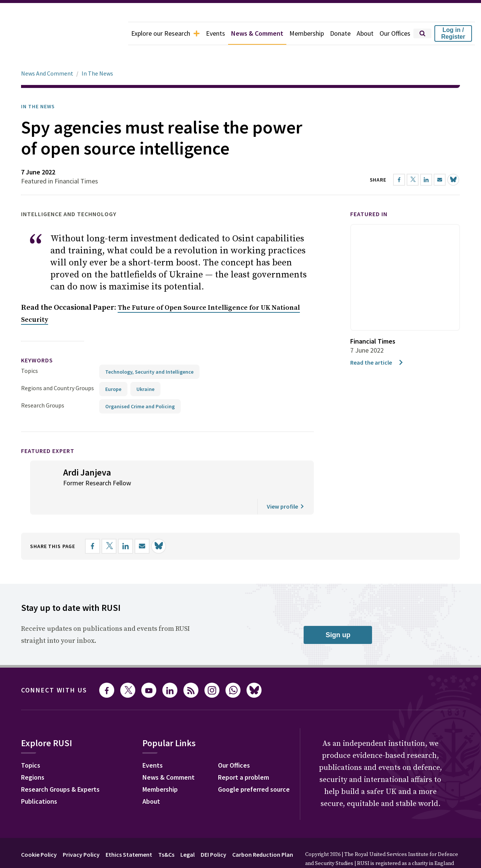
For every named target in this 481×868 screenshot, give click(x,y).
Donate (340, 33)
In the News (38, 85)
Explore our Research (166, 33)
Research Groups (43, 384)
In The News (97, 52)
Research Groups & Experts (60, 768)
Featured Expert (48, 430)
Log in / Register (453, 33)
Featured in (369, 193)
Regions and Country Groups (57, 367)
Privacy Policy (81, 833)
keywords (37, 339)
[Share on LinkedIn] (126, 525)
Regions (33, 756)
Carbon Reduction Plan (263, 833)
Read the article (377, 341)
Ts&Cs (166, 833)
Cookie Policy (39, 833)
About (365, 33)
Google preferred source (254, 768)
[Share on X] (109, 525)
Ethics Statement (129, 833)
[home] (64, 33)
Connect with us (54, 669)
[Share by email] (142, 525)
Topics (29, 350)
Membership (307, 33)
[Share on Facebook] (92, 525)
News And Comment (47, 52)
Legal (188, 833)
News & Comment (257, 33)
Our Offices (395, 33)
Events (216, 33)
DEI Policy (213, 833)
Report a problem (244, 756)
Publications (39, 780)
